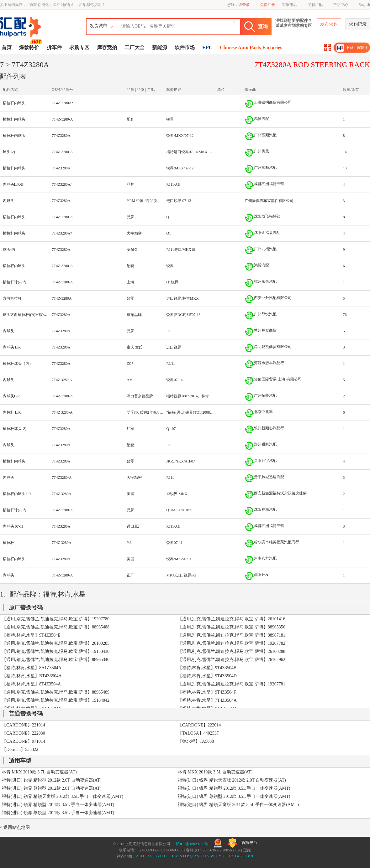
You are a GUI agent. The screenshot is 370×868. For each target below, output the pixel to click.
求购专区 (79, 47)
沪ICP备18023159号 (192, 844)
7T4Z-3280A (62, 298)
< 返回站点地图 (15, 827)
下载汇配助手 (352, 48)
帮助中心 (341, 5)
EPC (207, 47)
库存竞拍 (107, 47)
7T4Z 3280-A (62, 412)
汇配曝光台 (242, 843)
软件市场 (185, 47)
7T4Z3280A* (62, 233)
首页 (7, 47)
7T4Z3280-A (62, 478)
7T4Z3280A (61, 136)
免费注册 (267, 5)
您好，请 (238, 5)
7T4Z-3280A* (63, 103)
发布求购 (329, 24)
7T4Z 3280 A (62, 380)
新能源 (160, 47)
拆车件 (54, 47)
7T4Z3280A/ (62, 184)
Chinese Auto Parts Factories (251, 47)
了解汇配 (315, 5)
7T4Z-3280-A (62, 119)
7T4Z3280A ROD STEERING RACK (312, 65)
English (364, 5)
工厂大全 (135, 47)
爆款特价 (30, 47)
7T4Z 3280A (61, 494)
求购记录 (358, 24)
